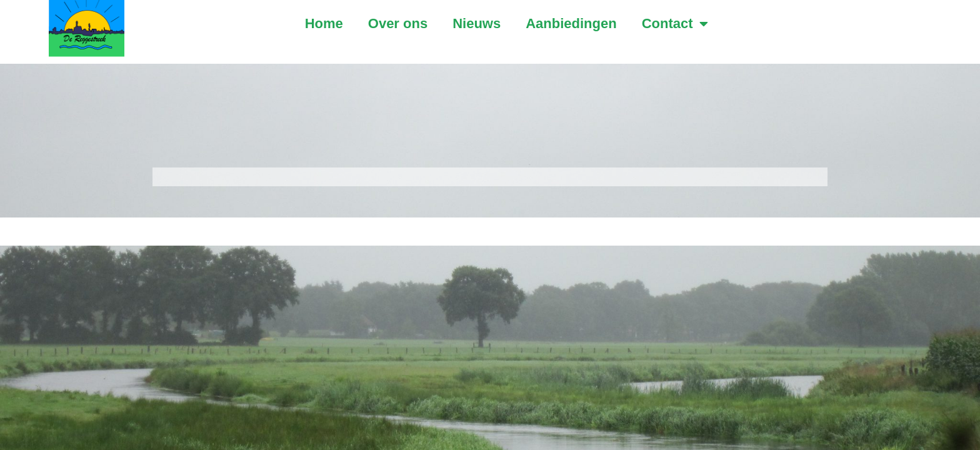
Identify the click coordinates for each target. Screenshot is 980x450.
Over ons (398, 23)
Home (324, 23)
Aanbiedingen (571, 23)
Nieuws (477, 23)
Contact (675, 24)
